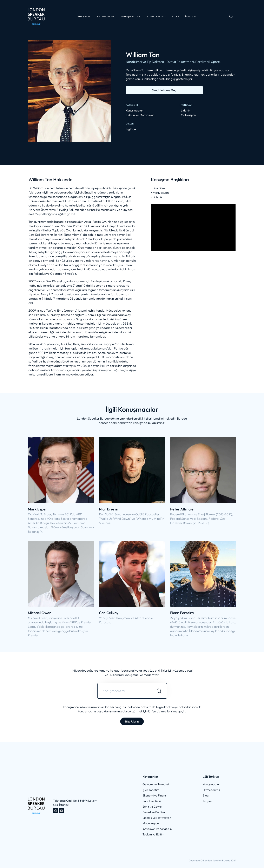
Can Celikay (109, 613)
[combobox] (125, 691)
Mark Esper (37, 509)
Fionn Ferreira (182, 613)
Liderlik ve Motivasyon (140, 115)
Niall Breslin (109, 509)
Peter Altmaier (183, 509)
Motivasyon (188, 115)
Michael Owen (40, 613)
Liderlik (186, 111)
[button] (106, 17)
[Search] (159, 691)
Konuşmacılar (134, 111)
